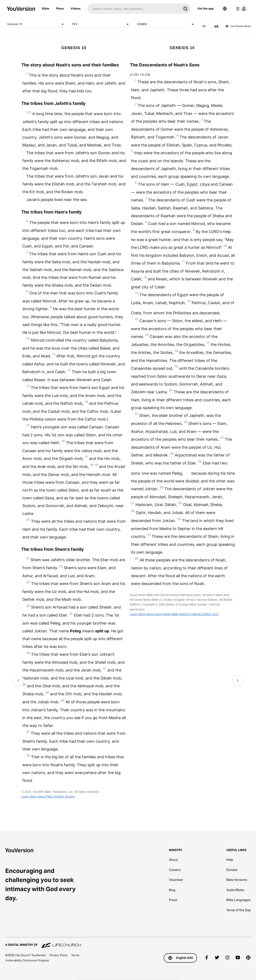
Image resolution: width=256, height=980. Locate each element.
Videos (76, 8)
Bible (46, 8)
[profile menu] (241, 9)
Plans (60, 8)
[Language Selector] (225, 9)
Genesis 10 (36, 24)
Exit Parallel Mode (238, 26)
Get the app (205, 8)
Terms (75, 955)
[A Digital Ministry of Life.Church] (128, 943)
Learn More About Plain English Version (48, 797)
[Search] (134, 9)
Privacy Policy (59, 955)
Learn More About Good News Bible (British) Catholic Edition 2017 (174, 614)
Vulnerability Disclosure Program (27, 960)
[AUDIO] (204, 26)
